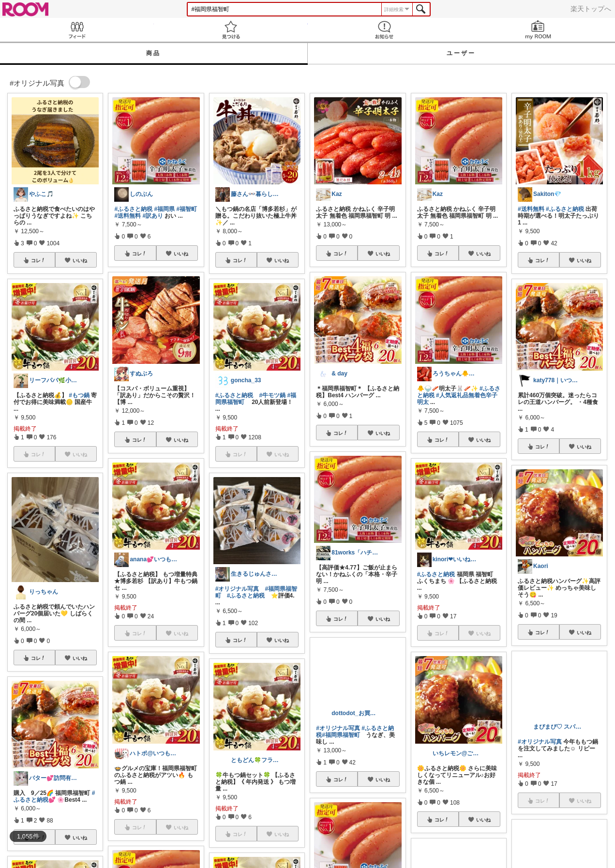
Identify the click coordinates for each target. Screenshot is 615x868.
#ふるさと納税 (133, 209)
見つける (231, 30)
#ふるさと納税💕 (54, 796)
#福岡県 (164, 209)
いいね (80, 260)
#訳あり (153, 216)
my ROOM (538, 30)
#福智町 (187, 209)
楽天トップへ (591, 9)
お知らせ (385, 30)
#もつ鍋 (79, 395)
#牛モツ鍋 (273, 395)
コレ (38, 260)
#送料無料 (127, 216)
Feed (77, 30)
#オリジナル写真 (237, 589)
